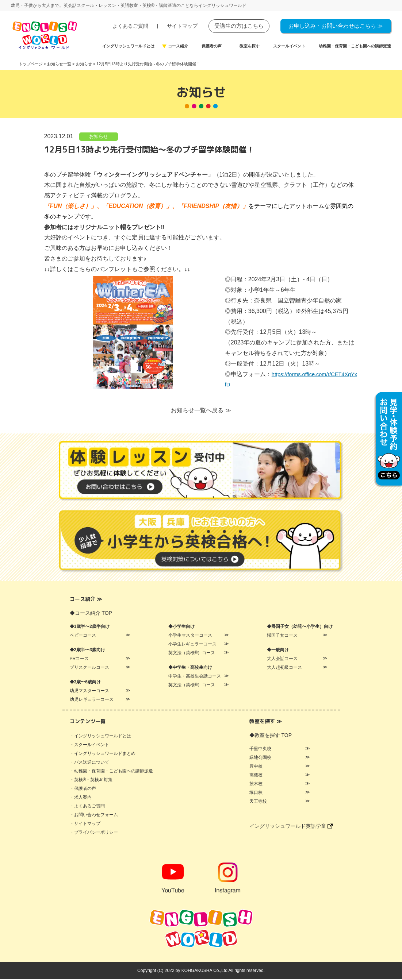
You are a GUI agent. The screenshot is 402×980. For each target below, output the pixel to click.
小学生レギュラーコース (192, 645)
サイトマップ (182, 26)
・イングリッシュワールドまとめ (103, 754)
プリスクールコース (89, 668)
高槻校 (256, 776)
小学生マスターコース (190, 636)
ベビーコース (83, 636)
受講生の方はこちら (239, 26)
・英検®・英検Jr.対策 (91, 780)
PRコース (79, 659)
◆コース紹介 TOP (91, 614)
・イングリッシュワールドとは (100, 737)
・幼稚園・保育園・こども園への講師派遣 (111, 772)
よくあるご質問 (130, 26)
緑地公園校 (260, 758)
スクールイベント (289, 46)
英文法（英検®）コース (192, 653)
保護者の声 (212, 46)
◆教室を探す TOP (271, 736)
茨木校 (256, 784)
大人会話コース (282, 659)
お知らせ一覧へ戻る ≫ (201, 411)
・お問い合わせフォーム (94, 815)
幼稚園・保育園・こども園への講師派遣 (355, 46)
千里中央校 (260, 749)
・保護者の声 (83, 789)
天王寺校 (258, 802)
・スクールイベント (89, 745)
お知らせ (99, 137)
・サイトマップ (85, 824)
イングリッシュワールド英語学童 (291, 827)
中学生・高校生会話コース (195, 677)
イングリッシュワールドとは (128, 46)
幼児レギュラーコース (92, 700)
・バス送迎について (89, 763)
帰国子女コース (282, 636)
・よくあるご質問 (87, 807)
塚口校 (256, 793)
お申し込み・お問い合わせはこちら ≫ (336, 26)
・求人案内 (81, 798)
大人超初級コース (284, 668)
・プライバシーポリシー (94, 833)
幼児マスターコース (89, 691)
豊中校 (256, 767)
